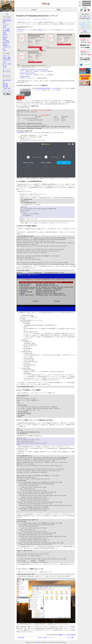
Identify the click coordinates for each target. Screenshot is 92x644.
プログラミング (7, 47)
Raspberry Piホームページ (24, 30)
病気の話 (5, 44)
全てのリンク (6, 56)
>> (89, 16)
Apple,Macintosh (7, 21)
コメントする (65, 635)
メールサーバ (6, 24)
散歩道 (4, 39)
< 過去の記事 (21, 638)
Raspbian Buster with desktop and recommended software (34, 70)
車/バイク (5, 36)
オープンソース (7, 61)
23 (82, 26)
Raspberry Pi (6, 46)
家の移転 (5, 37)
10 (83, 22)
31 (83, 28)
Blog (4, 23)
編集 (60, 635)
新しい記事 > (71, 638)
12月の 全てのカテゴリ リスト (46, 638)
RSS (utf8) (5, 87)
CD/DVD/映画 (6, 31)
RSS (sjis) (5, 85)
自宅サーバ (6, 26)
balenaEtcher (21, 133)
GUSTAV (38, 642)
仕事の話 (5, 34)
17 (83, 24)
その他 (4, 51)
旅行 (4, 49)
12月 (85, 16)
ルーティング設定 (69, 627)
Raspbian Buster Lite (25, 76)
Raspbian (40, 30)
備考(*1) (18, 627)
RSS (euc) (5, 84)
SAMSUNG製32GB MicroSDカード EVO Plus (47, 88)
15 (80, 24)
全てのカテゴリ (8, 19)
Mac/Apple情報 (7, 59)
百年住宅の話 (6, 42)
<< (81, 16)
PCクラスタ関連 (7, 64)
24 (83, 26)
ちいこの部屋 (6, 29)
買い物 (4, 27)
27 (88, 26)
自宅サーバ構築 (7, 57)
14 (90, 22)
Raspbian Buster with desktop (27, 73)
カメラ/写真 (6, 41)
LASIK (4, 32)
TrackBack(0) (72, 635)
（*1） (27, 450)
